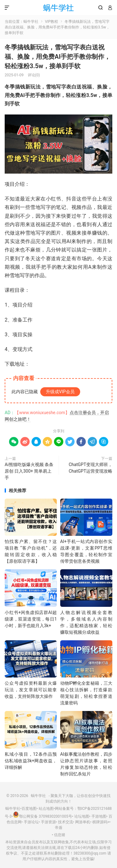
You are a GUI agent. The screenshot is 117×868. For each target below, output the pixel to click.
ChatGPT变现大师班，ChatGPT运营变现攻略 (90, 468)
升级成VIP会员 (60, 392)
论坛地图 (82, 816)
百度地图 (29, 809)
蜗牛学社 (58, 8)
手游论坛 (31, 822)
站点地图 (46, 809)
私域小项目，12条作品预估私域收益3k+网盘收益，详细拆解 (31, 761)
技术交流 (66, 822)
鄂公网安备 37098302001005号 (42, 816)
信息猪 (60, 835)
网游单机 (83, 822)
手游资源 (48, 822)
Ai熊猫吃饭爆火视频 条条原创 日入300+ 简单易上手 (29, 471)
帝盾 (59, 828)
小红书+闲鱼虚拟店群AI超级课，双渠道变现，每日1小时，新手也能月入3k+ (31, 619)
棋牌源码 (100, 822)
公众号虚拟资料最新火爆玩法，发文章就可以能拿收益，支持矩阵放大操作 (31, 690)
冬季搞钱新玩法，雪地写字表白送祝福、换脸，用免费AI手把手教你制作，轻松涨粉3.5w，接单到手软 (58, 57)
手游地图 (99, 816)
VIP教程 (51, 22)
